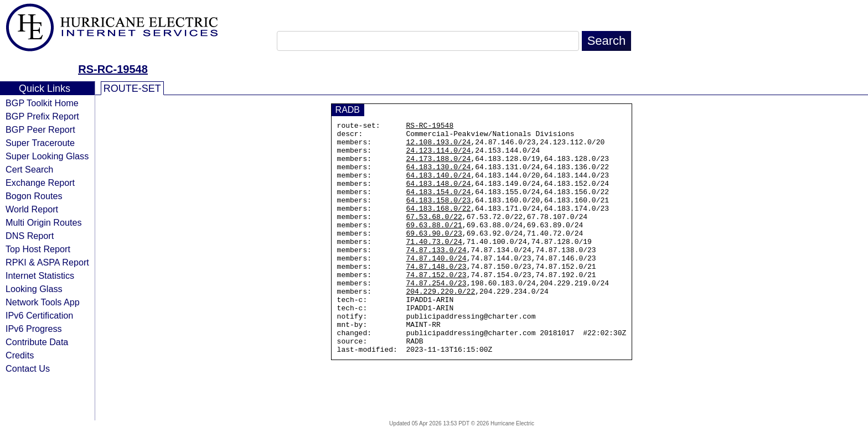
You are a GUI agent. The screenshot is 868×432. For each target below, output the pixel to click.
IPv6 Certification (39, 315)
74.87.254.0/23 (436, 316)
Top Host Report (38, 249)
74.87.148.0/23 (436, 296)
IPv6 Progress (34, 329)
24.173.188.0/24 (438, 166)
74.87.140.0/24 (436, 286)
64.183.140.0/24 (438, 186)
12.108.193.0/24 (438, 147)
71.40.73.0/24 (434, 266)
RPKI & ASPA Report (47, 262)
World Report (32, 209)
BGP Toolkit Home (42, 103)
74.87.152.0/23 (436, 306)
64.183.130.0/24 (438, 176)
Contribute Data (37, 342)
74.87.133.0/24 (436, 276)
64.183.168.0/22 (438, 226)
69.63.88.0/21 (434, 246)
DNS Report (30, 236)
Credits (20, 355)
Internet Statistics (40, 275)
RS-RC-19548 (113, 69)
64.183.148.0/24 (438, 196)
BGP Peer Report (40, 129)
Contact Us (28, 368)
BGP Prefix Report (42, 116)
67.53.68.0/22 (434, 236)
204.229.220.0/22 (440, 326)
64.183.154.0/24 (438, 206)
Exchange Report (40, 183)
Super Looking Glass (47, 156)
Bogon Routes (34, 196)
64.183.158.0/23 (438, 216)
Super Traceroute (40, 143)
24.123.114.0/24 (438, 157)
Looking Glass (34, 289)
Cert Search (29, 169)
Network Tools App (43, 302)
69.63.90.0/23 (434, 256)
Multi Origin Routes (44, 222)
